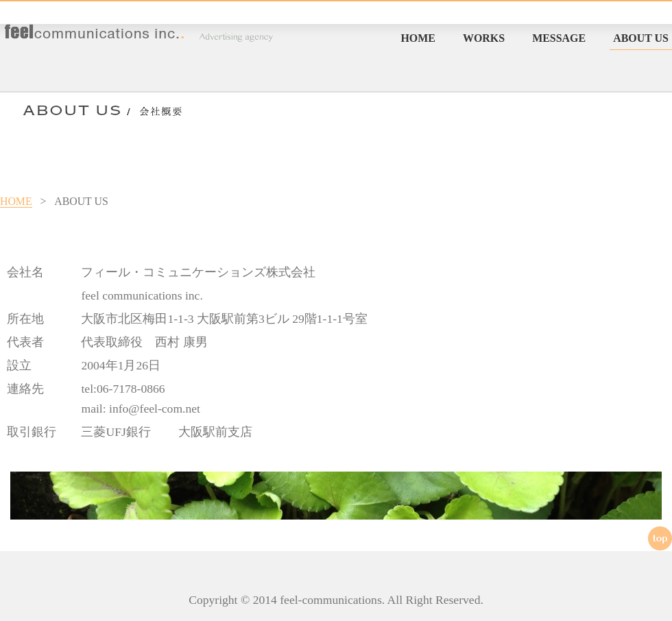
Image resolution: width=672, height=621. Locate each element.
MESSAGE (559, 38)
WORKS (484, 38)
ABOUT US (641, 38)
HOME (418, 38)
